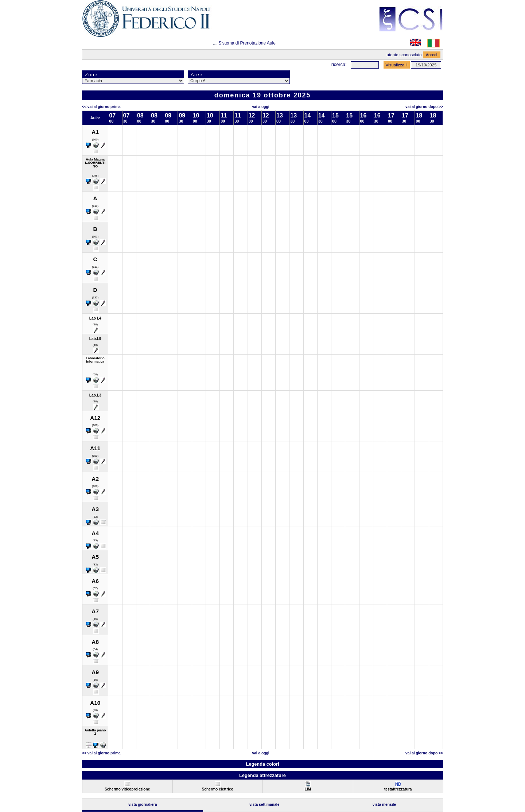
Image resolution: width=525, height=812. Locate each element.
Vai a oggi (260, 107)
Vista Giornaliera (143, 805)
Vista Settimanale (265, 805)
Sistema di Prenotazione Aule (247, 43)
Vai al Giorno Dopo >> (424, 107)
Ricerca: (339, 64)
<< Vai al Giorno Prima (101, 107)
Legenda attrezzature (262, 775)
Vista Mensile (384, 805)
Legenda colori (262, 764)
